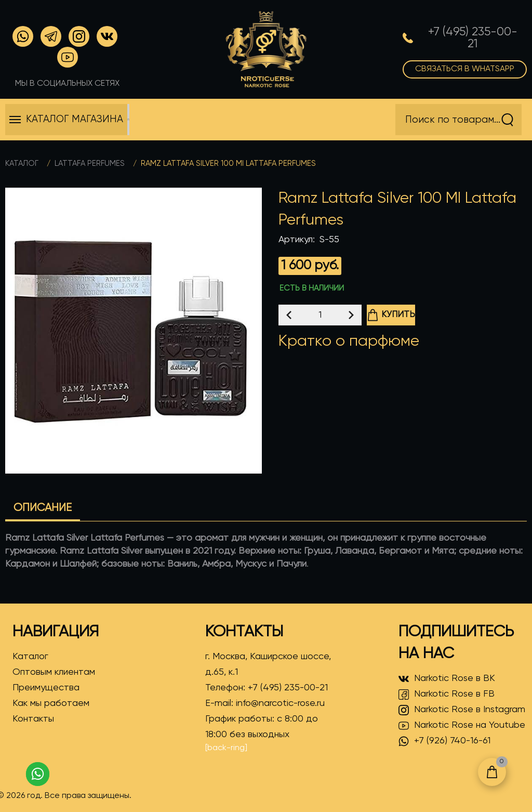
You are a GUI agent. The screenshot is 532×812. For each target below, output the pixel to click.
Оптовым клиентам (54, 672)
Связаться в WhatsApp (465, 69)
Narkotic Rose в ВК (447, 679)
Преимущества (46, 688)
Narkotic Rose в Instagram (462, 710)
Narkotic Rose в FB (447, 695)
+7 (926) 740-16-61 (444, 741)
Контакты (33, 719)
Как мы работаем (51, 703)
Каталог (22, 163)
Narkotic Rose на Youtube (462, 726)
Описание (43, 508)
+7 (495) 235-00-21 (288, 688)
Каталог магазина (75, 119)
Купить (391, 315)
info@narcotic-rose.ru (280, 703)
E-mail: (265, 703)
